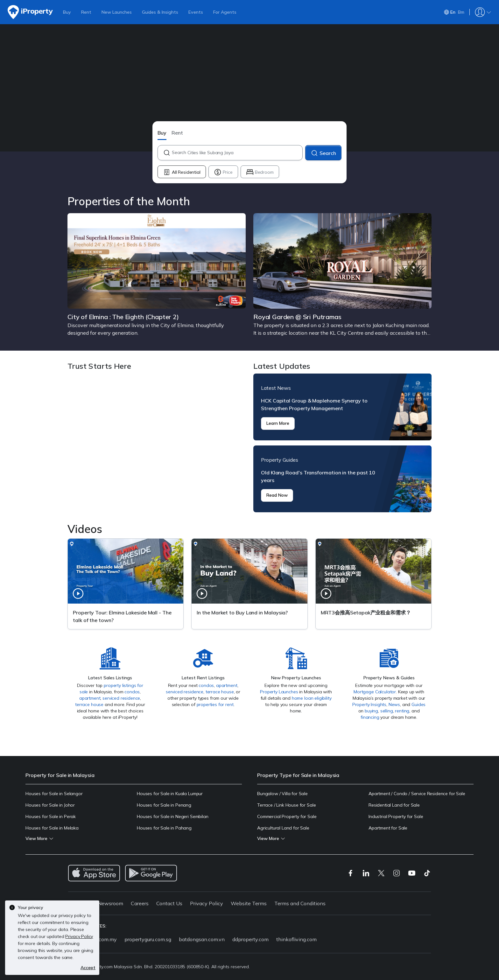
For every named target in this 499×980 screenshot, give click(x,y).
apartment (90, 698)
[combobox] (237, 153)
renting (402, 711)
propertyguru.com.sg (148, 939)
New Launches (117, 12)
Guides (418, 704)
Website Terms (249, 903)
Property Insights (369, 704)
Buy (67, 12)
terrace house (89, 704)
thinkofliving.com (296, 939)
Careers (140, 903)
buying (371, 711)
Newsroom (110, 903)
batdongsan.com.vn (202, 939)
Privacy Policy (207, 903)
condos (132, 692)
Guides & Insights (160, 12)
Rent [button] (177, 133)
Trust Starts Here (157, 443)
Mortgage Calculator (375, 692)
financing (370, 717)
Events (196, 12)
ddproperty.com (250, 939)
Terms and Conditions (300, 903)
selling (387, 711)
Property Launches (279, 692)
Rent (86, 12)
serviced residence (121, 698)
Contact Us (169, 903)
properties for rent (215, 704)
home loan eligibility (312, 698)
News (394, 704)
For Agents (225, 12)
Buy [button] (162, 133)
